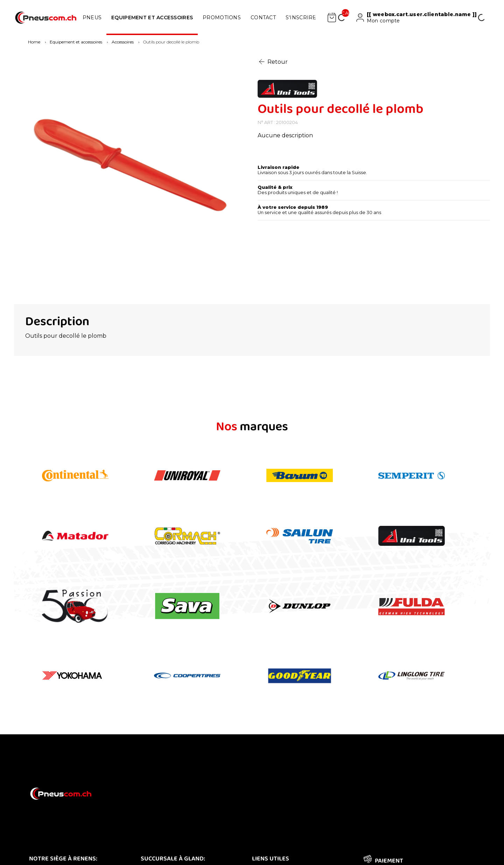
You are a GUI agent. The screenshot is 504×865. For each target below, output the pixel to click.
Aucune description (285, 135)
